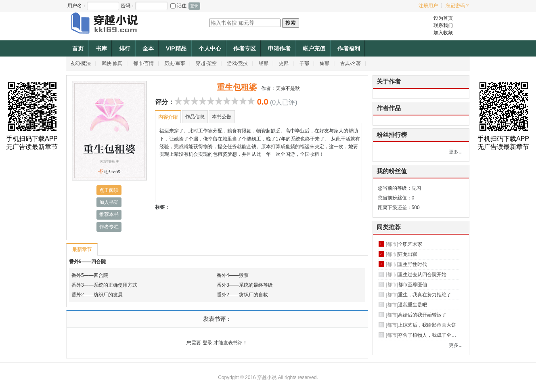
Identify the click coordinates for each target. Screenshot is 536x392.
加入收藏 (443, 33)
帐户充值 (314, 48)
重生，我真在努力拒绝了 (425, 295)
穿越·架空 (206, 63)
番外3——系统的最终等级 (245, 285)
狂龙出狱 (408, 254)
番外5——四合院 (87, 262)
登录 (207, 343)
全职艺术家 (410, 244)
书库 (101, 48)
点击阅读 (109, 190)
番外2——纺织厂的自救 (242, 295)
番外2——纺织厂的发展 (97, 295)
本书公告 (222, 117)
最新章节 (82, 249)
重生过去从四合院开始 (422, 275)
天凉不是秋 (288, 88)
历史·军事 (175, 63)
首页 (78, 48)
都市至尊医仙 (412, 285)
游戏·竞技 (238, 63)
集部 (325, 63)
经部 (264, 63)
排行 (125, 48)
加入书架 (109, 202)
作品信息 (195, 117)
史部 (284, 63)
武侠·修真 (112, 63)
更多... (456, 152)
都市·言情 (143, 63)
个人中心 (210, 48)
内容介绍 (168, 117)
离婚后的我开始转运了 (422, 315)
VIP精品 (176, 48)
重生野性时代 (412, 264)
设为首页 (443, 18)
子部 (304, 63)
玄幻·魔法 (81, 63)
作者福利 (349, 48)
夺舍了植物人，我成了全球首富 (432, 335)
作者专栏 (109, 227)
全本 (148, 48)
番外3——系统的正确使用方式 (104, 285)
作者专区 (245, 48)
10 (251, 101)
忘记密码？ (458, 6)
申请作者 (279, 48)
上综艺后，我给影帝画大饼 (427, 325)
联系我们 (443, 25)
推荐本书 (109, 214)
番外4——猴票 (233, 275)
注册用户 (428, 6)
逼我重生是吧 (412, 305)
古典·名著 (351, 63)
